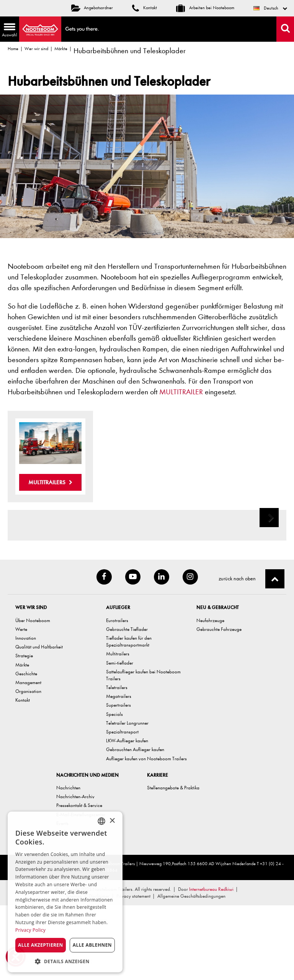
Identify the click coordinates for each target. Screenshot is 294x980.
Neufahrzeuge (210, 695)
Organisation (28, 766)
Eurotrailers (117, 695)
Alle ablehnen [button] (92, 945)
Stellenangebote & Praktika (173, 862)
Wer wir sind (36, 49)
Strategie (24, 730)
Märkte (61, 49)
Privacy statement (133, 971)
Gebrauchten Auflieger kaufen (135, 824)
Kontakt (145, 8)
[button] (65, 961)
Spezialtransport (122, 806)
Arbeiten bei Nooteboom (205, 8)
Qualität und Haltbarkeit (39, 721)
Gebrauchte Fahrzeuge (219, 704)
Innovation (26, 713)
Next (270, 564)
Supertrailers (118, 780)
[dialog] (65, 892)
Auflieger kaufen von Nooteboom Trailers (146, 833)
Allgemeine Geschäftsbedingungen (191, 971)
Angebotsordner (92, 8)
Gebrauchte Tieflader (127, 704)
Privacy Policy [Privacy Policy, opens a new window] (30, 930)
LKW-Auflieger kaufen (127, 815)
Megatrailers (119, 771)
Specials (114, 789)
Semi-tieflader (120, 737)
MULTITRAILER (181, 392)
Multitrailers (50, 482)
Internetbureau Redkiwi (211, 964)
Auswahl (9, 31)
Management (28, 757)
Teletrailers (117, 762)
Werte (21, 704)
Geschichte (26, 748)
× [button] (112, 821)
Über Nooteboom (33, 695)
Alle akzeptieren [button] (41, 945)
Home (13, 49)
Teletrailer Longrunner (127, 798)
